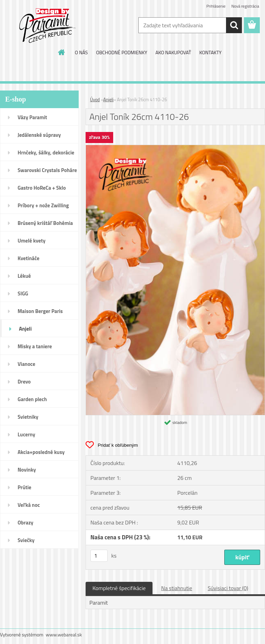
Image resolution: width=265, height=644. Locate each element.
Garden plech (32, 399)
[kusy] (99, 556)
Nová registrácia (245, 6)
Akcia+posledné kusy (41, 452)
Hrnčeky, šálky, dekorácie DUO (46, 155)
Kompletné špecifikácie (119, 588)
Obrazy (26, 523)
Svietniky (28, 417)
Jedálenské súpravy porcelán (39, 137)
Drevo (24, 382)
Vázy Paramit (32, 117)
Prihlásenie (216, 6)
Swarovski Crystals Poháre (47, 170)
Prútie (24, 487)
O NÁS (81, 52)
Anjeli (25, 329)
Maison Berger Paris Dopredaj (40, 313)
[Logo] (47, 26)
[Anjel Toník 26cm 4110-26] (175, 148)
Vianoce (26, 364)
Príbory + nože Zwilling (43, 205)
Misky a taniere (35, 346)
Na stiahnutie (177, 588)
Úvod (95, 100)
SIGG (23, 293)
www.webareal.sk (64, 634)
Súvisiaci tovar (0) (228, 588)
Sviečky (26, 540)
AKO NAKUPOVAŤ (173, 52)
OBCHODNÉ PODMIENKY (121, 52)
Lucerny (26, 434)
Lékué (24, 276)
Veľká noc (29, 505)
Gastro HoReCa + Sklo (42, 188)
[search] (234, 25)
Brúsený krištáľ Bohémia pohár (45, 225)
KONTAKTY (210, 52)
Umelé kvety (32, 241)
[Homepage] (62, 52)
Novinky (27, 470)
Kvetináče (28, 258)
